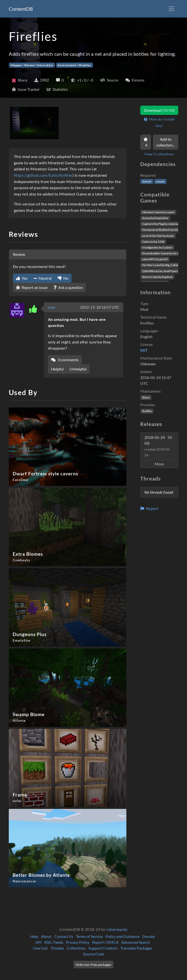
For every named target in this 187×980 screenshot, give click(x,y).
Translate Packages (136, 948)
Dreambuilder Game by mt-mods (163, 253)
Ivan (52, 307)
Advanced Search (136, 942)
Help (34, 936)
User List (40, 948)
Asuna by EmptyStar (155, 218)
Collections (76, 948)
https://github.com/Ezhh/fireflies (43, 175)
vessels (160, 181)
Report (149, 508)
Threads (57, 948)
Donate (149, 936)
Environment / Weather (74, 65)
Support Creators (103, 948)
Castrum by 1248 (153, 242)
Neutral (43, 278)
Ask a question (68, 287)
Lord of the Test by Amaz (158, 236)
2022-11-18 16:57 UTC (100, 307)
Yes (22, 278)
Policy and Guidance (122, 936)
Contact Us (64, 936)
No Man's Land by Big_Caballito (162, 265)
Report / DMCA (105, 942)
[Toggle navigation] (171, 9)
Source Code (94, 954)
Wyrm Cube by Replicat (157, 277)
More (159, 464)
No (63, 278)
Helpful (57, 369)
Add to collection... (166, 142)
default (147, 181)
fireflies (147, 411)
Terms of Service (89, 936)
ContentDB (21, 9)
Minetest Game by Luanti (158, 212)
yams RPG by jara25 (155, 259)
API (38, 942)
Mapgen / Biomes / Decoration (32, 65)
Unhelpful (78, 369)
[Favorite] (146, 142)
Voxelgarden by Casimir (157, 247)
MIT (144, 350)
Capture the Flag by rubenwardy (163, 224)
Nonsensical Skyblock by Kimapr (163, 230)
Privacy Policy (78, 942)
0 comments (65, 360)
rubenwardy (117, 929)
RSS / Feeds (54, 942)
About (46, 936)
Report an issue (32, 287)
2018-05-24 (158, 446)
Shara (146, 397)
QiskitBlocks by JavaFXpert (160, 271)
